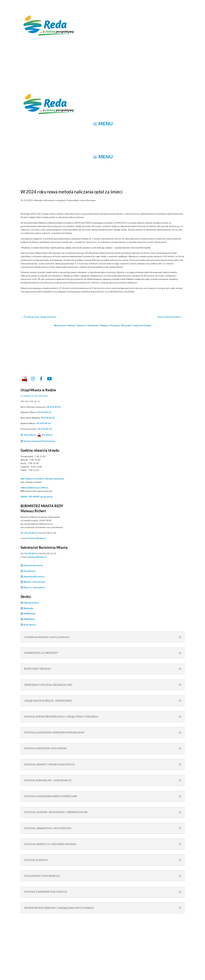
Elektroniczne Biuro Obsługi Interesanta (42, 479)
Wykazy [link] (104, 325)
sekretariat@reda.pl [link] (37, 557)
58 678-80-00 (54, 407)
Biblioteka (28, 608)
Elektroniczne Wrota (34, 488)
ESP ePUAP (34, 497)
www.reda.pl (30, 435)
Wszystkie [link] (126, 325)
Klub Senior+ (30, 625)
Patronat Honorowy (33, 565)
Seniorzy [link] (81, 325)
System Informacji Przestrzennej (39, 441)
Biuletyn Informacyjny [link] (34, 582)
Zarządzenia (30, 571)
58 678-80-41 (44, 412)
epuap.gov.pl (46, 497)
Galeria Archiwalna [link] (142, 325)
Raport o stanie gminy (34, 587)
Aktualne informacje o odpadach (50, 200)
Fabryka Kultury (31, 603)
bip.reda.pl (47, 435)
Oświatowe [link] (93, 325)
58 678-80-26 (48, 418)
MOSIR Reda (30, 614)
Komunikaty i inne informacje (81, 200)
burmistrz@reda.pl (36, 538)
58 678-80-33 (45, 429)
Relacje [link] (71, 325)
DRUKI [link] (24, 497)
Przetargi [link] (115, 325)
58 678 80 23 (31, 533)
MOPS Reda (29, 619)
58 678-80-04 (44, 423)
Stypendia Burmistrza (34, 577)
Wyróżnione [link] (60, 325)
